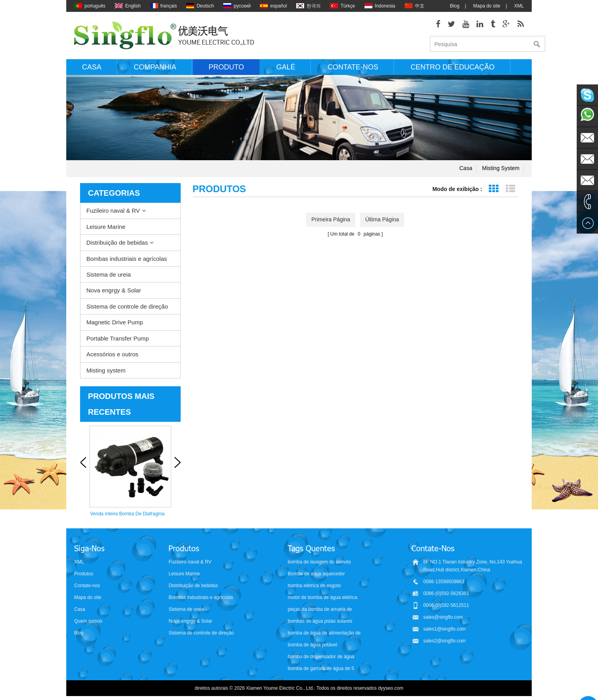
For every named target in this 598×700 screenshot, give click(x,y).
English (128, 6)
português (90, 6)
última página (383, 221)
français (164, 6)
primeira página (330, 221)
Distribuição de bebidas (117, 244)
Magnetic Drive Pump (115, 324)
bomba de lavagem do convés (319, 562)
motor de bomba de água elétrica (322, 597)
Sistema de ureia (109, 276)
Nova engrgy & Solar (114, 292)
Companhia (155, 68)
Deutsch (200, 6)
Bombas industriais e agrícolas (127, 260)
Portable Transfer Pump (118, 340)
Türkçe (343, 6)
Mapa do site (487, 6)
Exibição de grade (493, 190)
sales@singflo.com (443, 617)
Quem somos (88, 621)
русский (237, 6)
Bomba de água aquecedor (316, 574)
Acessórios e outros (112, 356)
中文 (415, 6)
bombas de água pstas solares (320, 621)
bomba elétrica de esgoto (314, 586)
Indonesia (380, 6)
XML (519, 6)
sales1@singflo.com (445, 629)
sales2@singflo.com (445, 641)
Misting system (501, 170)
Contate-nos (353, 68)
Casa (92, 68)
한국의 (308, 6)
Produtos (84, 574)
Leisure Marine (106, 228)
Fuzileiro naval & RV (113, 212)
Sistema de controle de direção (127, 308)
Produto (226, 68)
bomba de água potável (312, 645)
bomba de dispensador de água (321, 657)
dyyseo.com (391, 688)
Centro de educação (453, 68)
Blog (455, 6)
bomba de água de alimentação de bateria (324, 634)
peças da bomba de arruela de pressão (320, 610)
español (273, 6)
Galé (286, 68)
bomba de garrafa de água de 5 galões (321, 669)
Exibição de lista (510, 190)
